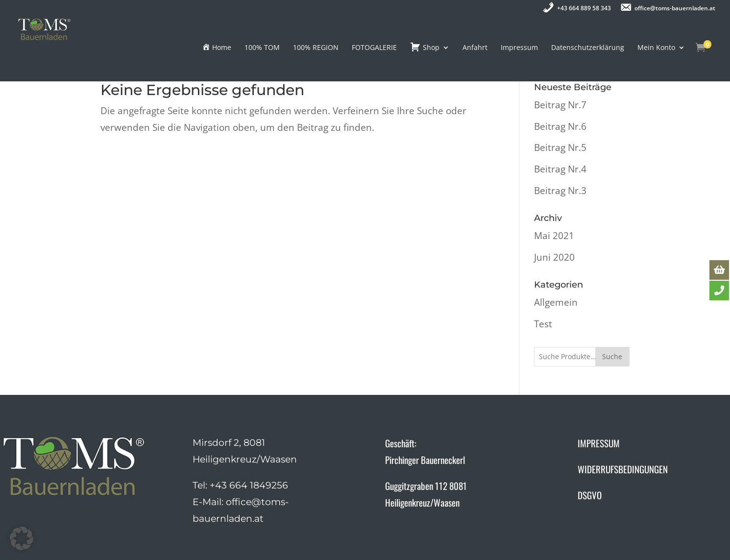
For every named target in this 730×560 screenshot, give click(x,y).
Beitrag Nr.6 (560, 126)
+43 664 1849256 (249, 485)
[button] (22, 538)
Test (543, 324)
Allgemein (556, 302)
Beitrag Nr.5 (560, 147)
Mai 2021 (554, 236)
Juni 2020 (554, 257)
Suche (612, 356)
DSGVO (590, 495)
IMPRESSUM (599, 443)
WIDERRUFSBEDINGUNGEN (623, 469)
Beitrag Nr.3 (560, 191)
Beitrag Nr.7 (560, 105)
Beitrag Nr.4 (560, 169)
